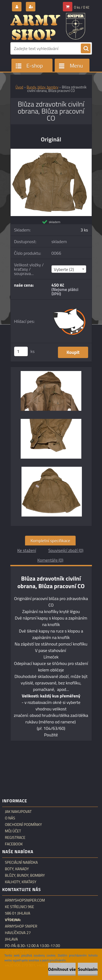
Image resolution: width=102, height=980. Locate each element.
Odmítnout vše (62, 969)
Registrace (15, 837)
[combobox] (69, 269)
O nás (10, 818)
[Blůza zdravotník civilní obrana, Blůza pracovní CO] (51, 151)
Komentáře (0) (50, 560)
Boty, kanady (17, 869)
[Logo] (48, 27)
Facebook (14, 844)
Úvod (19, 87)
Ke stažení (27, 550)
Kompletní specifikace (50, 541)
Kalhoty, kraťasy (21, 882)
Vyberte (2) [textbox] (64, 269)
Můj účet (13, 831)
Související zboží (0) (66, 550)
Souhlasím (88, 969)
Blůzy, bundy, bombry (25, 875)
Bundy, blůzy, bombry (43, 87)
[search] (86, 49)
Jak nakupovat (18, 812)
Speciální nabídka (21, 862)
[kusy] (21, 351)
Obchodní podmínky (23, 825)
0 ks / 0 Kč (82, 7)
